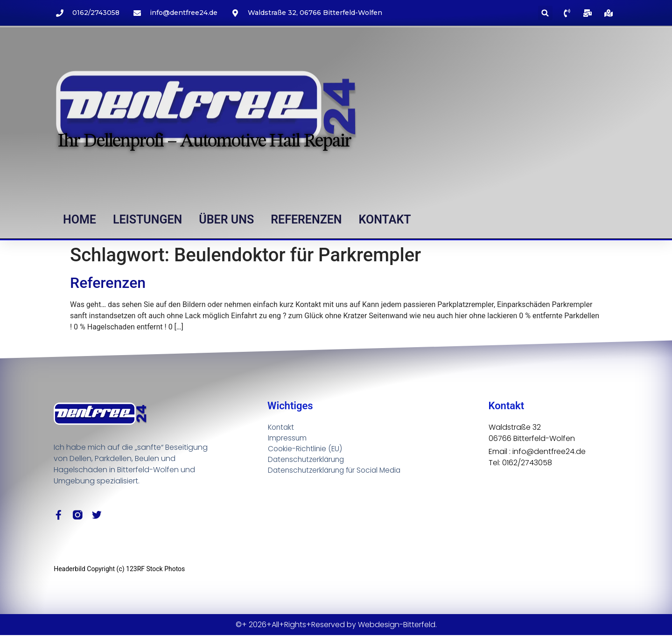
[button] (545, 13)
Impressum (288, 438)
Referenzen (306, 220)
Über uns (226, 220)
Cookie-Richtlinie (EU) (306, 449)
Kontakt (385, 220)
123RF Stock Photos (155, 569)
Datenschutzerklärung (308, 460)
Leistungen (147, 220)
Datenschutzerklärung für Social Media (338, 472)
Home (80, 220)
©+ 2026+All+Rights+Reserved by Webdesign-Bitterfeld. (336, 625)
